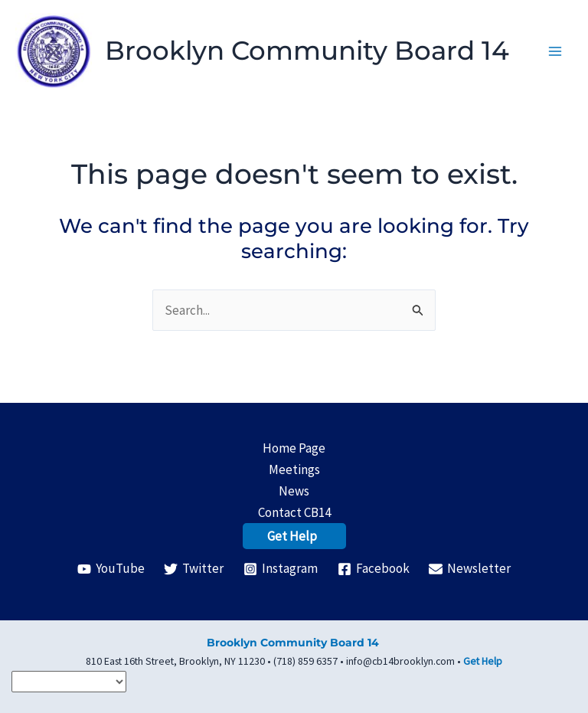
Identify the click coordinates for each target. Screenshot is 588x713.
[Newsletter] (470, 569)
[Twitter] (194, 569)
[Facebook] (374, 569)
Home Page (294, 448)
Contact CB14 (294, 512)
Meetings (294, 469)
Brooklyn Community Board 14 (309, 61)
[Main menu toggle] (556, 61)
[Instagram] (281, 569)
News (294, 491)
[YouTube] (111, 569)
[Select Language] (69, 682)
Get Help (292, 536)
